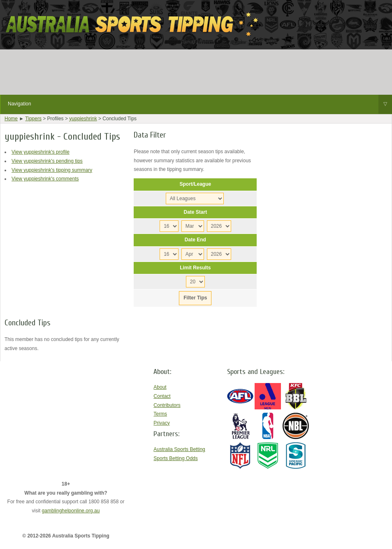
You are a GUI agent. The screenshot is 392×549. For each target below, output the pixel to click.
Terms (160, 414)
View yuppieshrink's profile (41, 152)
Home (11, 119)
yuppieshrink (83, 119)
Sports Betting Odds (175, 458)
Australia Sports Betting (179, 449)
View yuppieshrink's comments (45, 179)
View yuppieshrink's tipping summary (52, 170)
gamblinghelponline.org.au (71, 511)
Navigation (200, 104)
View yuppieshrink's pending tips (47, 161)
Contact (162, 396)
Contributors (167, 405)
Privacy (161, 423)
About (160, 387)
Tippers (33, 119)
